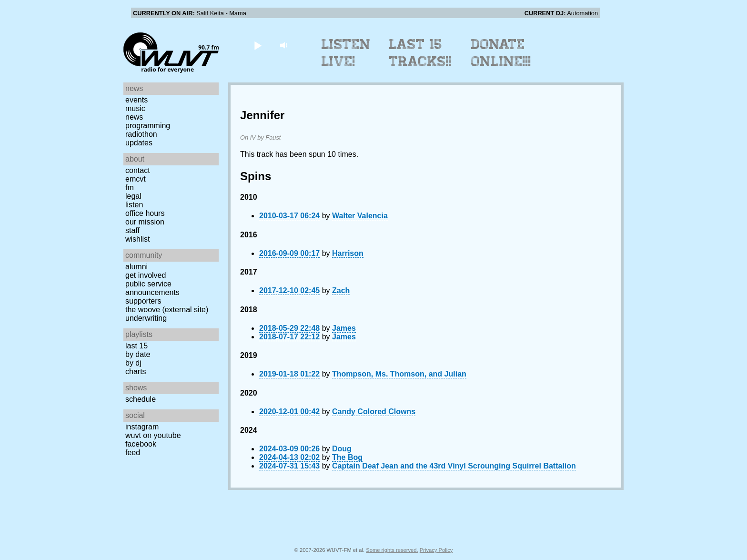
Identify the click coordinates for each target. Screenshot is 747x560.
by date (138, 354)
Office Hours (145, 213)
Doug (342, 449)
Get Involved (146, 275)
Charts (136, 372)
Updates (139, 143)
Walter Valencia (360, 216)
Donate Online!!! (501, 53)
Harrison (348, 253)
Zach (341, 290)
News (134, 117)
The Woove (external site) (167, 310)
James (344, 328)
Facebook (141, 444)
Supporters (143, 301)
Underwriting (146, 318)
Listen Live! (346, 53)
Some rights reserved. (392, 550)
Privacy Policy (436, 550)
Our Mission (145, 222)
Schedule (141, 399)
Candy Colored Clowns (374, 412)
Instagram (142, 427)
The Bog (347, 457)
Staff (132, 230)
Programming (148, 126)
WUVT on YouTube (153, 435)
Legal (133, 196)
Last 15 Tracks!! (420, 53)
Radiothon (141, 134)
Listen (134, 205)
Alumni (136, 267)
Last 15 (136, 346)
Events (136, 100)
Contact (138, 170)
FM (130, 188)
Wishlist (138, 239)
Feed (133, 453)
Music (135, 108)
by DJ (133, 363)
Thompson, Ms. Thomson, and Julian (399, 374)
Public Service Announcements (152, 288)
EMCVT (136, 179)
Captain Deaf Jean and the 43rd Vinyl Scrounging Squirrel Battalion (454, 466)
